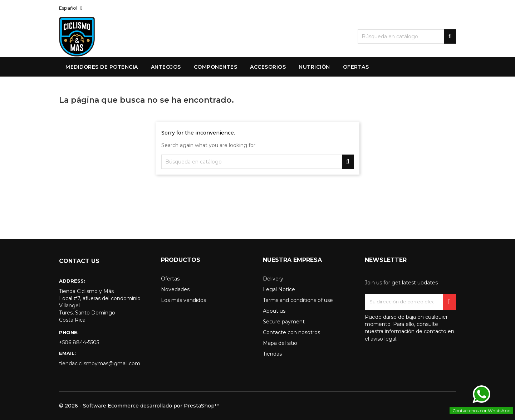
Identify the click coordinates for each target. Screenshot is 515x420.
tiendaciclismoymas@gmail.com (100, 363)
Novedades (175, 289)
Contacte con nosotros (291, 332)
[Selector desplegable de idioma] (71, 8)
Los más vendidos (183, 300)
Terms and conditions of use (298, 300)
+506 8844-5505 (79, 342)
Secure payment (284, 322)
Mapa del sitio (280, 343)
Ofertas (170, 279)
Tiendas (272, 354)
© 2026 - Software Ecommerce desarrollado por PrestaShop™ (139, 406)
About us (274, 311)
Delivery (273, 279)
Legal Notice (279, 289)
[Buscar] (407, 36)
